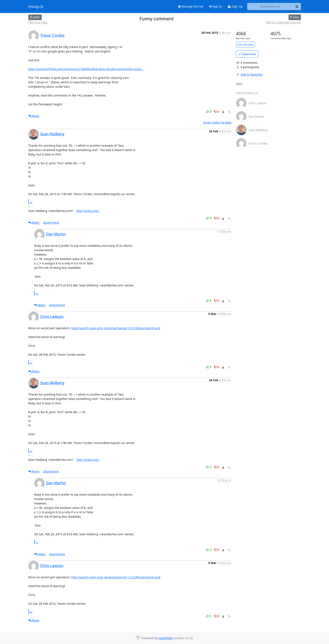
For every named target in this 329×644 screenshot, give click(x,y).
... (31, 202)
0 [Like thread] (209, 112)
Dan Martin (56, 234)
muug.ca (36, 7)
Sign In (216, 6)
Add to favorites (249, 74)
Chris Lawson (52, 316)
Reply (34, 116)
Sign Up (235, 6)
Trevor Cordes (52, 35)
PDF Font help (38, 22)
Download (247, 54)
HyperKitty (165, 638)
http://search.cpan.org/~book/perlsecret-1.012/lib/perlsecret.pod (116, 328)
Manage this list (191, 6)
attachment (51, 223)
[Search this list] (270, 7)
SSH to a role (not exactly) (283, 22)
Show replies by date (217, 122)
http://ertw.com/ (88, 211)
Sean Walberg (52, 134)
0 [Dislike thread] (217, 112)
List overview (245, 45)
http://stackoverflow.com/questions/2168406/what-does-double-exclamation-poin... (86, 69)
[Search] (297, 7)
